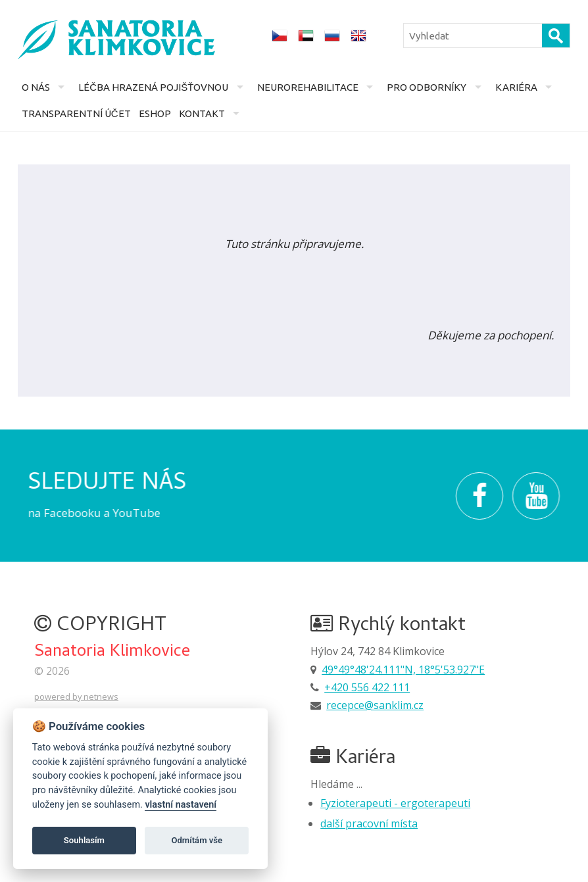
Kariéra (516, 87)
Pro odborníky (427, 87)
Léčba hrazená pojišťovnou (153, 87)
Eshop (155, 113)
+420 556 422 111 (367, 687)
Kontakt (202, 113)
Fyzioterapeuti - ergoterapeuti (395, 803)
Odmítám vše (197, 840)
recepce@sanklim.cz (375, 705)
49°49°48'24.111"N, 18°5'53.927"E (403, 670)
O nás (36, 87)
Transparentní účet (76, 113)
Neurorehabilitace (308, 87)
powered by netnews (76, 697)
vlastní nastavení (181, 805)
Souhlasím (84, 840)
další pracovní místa (369, 823)
